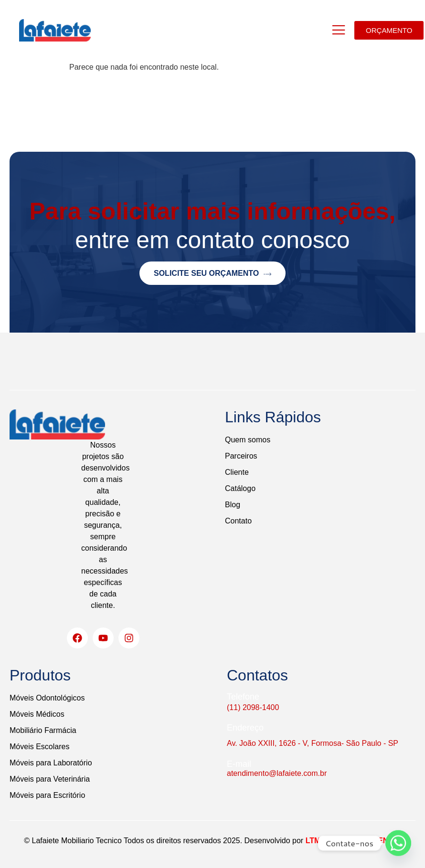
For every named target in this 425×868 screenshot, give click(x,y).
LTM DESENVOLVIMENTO (352, 841)
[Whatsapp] (398, 843)
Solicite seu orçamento (212, 273)
